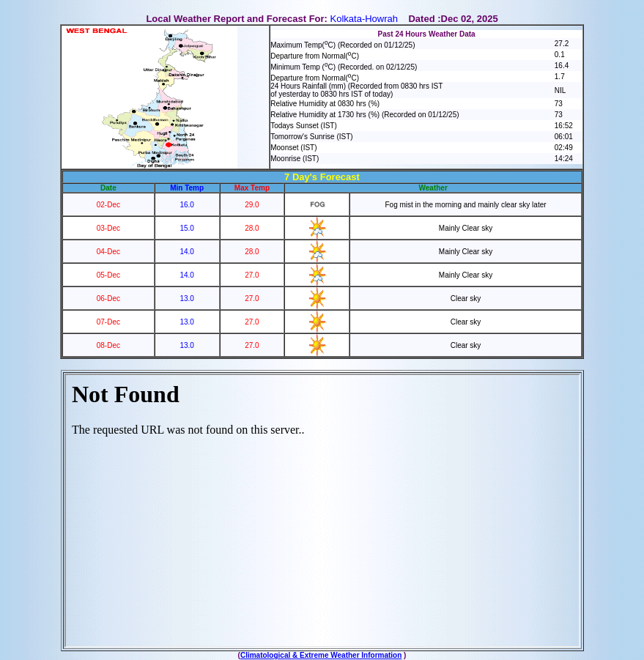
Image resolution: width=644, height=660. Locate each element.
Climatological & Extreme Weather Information (321, 655)
